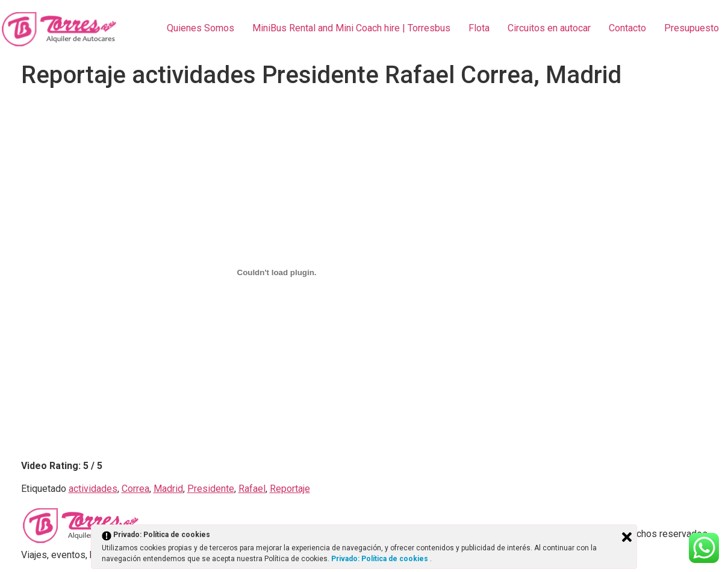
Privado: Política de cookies (381, 559)
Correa (135, 489)
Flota (479, 28)
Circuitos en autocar (549, 28)
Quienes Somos (201, 28)
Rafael (252, 489)
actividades (93, 489)
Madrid (168, 489)
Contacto (627, 28)
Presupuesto (692, 28)
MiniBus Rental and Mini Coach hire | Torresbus (351, 28)
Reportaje (290, 489)
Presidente (211, 489)
